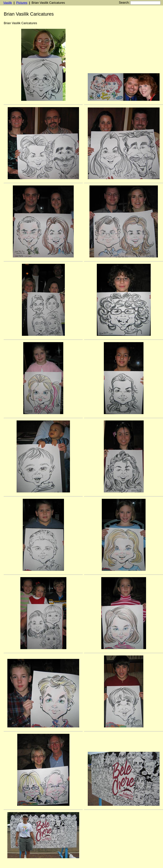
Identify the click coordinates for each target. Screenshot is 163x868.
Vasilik (8, 3)
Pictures (22, 3)
